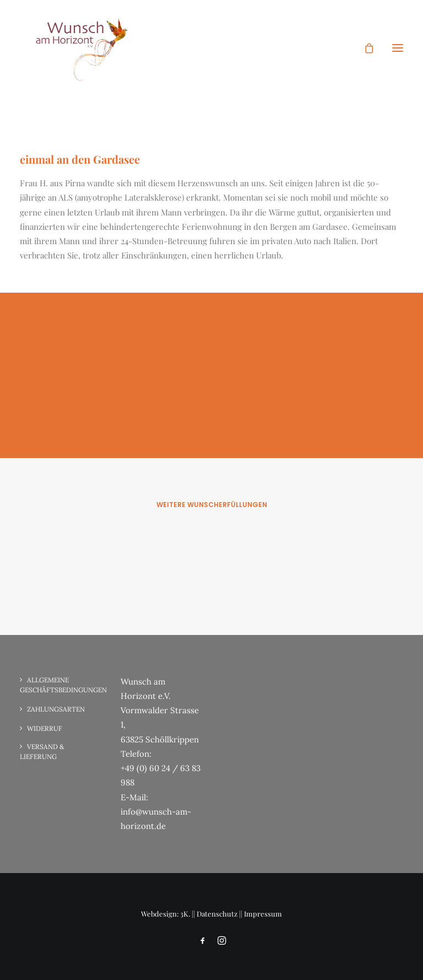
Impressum (263, 914)
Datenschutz (217, 914)
